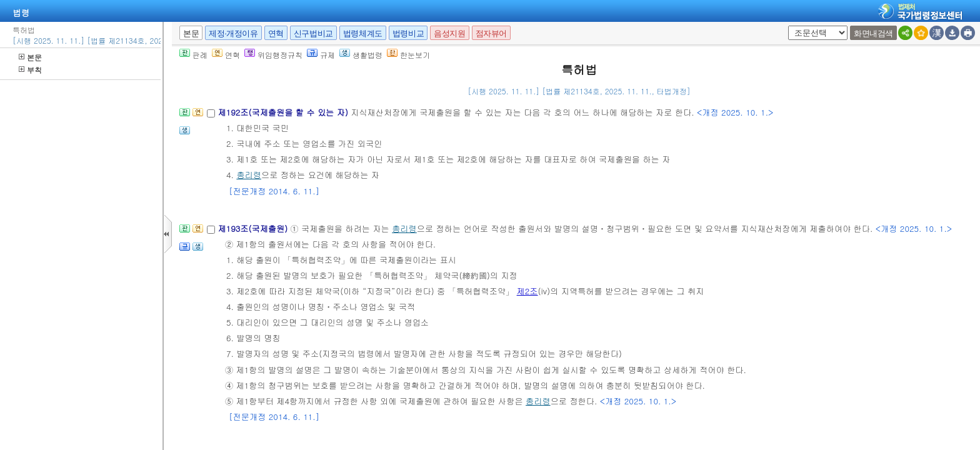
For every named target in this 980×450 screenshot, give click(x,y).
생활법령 (361, 55)
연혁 (276, 33)
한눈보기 (408, 55)
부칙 (30, 70)
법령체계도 (363, 33)
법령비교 (408, 33)
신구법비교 (313, 33)
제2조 (527, 291)
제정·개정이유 (233, 33)
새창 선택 (786, 26)
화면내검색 (873, 33)
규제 (321, 55)
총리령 (249, 175)
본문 (30, 57)
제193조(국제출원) (254, 228)
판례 (193, 55)
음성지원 (449, 33)
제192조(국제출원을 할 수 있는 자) (284, 112)
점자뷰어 (491, 33)
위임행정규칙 (273, 55)
